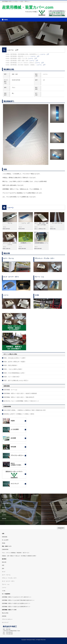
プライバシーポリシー (7, 619)
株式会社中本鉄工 (32, 640)
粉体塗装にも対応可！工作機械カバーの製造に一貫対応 (19, 414)
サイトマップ (5, 622)
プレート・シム (6, 584)
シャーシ (10, 208)
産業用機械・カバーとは (10, 390)
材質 (3, 565)
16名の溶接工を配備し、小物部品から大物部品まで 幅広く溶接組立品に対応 (25, 410)
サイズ (4, 572)
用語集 (4, 543)
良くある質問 (5, 540)
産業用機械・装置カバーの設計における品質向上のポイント (16, 603)
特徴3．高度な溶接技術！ (11, 365)
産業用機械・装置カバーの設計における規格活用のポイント (16, 607)
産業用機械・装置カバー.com (28, 7)
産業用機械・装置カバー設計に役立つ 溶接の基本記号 (19, 397)
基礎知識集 (5, 537)
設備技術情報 (5, 504)
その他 (4, 591)
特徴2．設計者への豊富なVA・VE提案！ (15, 362)
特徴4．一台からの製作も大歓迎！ (13, 369)
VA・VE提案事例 (6, 594)
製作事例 (4, 559)
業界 (3, 569)
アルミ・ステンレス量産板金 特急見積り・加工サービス (16, 553)
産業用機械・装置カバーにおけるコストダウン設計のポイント (17, 597)
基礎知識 (4, 507)
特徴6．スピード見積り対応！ (12, 377)
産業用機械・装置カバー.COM (9, 610)
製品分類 (4, 562)
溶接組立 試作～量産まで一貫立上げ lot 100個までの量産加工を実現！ (19, 556)
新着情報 (4, 519)
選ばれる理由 (5, 500)
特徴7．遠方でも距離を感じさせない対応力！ (16, 380)
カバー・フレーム (6, 575)
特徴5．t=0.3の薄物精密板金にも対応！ (15, 373)
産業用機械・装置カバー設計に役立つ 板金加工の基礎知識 (20, 393)
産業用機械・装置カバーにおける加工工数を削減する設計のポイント (18, 600)
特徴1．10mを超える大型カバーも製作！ (15, 358)
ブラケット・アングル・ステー (9, 578)
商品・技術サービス (7, 546)
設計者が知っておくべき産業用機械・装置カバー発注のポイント (21, 401)
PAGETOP (61, 528)
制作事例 (4, 511)
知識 (3, 534)
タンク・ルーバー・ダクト (8, 581)
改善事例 (4, 515)
